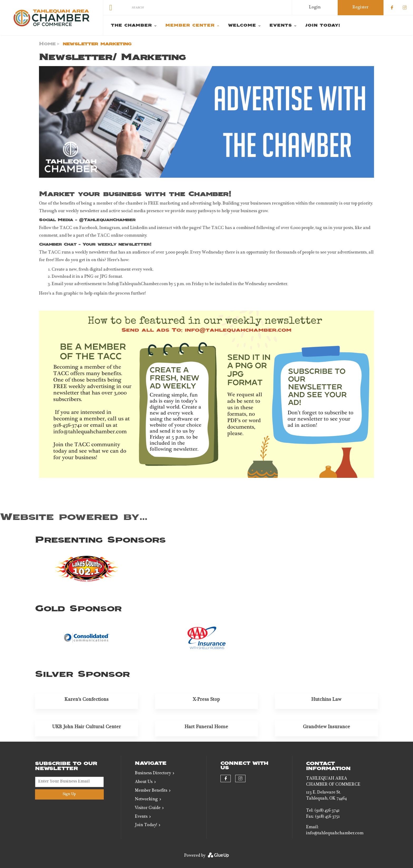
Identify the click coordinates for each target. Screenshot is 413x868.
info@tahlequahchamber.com (335, 834)
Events (141, 817)
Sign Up (69, 794)
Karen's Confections (87, 700)
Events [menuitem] (281, 26)
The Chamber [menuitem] (131, 26)
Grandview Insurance (326, 727)
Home (47, 44)
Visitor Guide (148, 808)
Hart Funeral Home (206, 727)
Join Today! (146, 825)
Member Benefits (151, 791)
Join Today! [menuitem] (323, 26)
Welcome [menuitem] (242, 26)
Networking (146, 800)
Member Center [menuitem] (190, 26)
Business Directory (153, 773)
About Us (144, 782)
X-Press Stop (206, 700)
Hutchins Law (326, 700)
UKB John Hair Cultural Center (87, 727)
